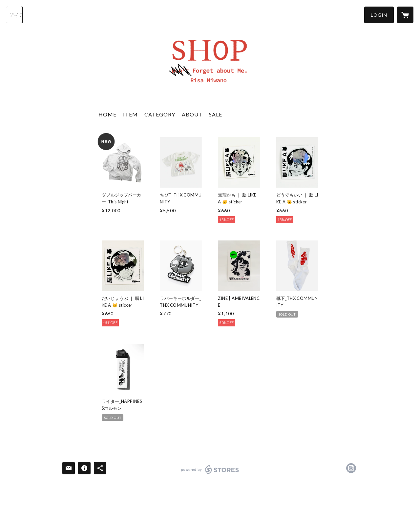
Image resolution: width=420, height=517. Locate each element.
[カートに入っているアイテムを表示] (405, 15)
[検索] (15, 15)
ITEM (130, 114)
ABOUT (192, 114)
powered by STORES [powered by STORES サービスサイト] (210, 474)
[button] (379, 15)
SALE (216, 114)
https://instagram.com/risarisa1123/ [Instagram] (351, 468)
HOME (107, 114)
